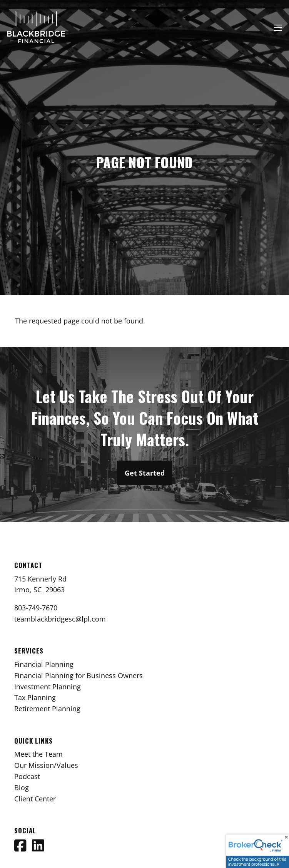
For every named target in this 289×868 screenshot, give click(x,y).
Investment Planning (48, 687)
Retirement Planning (47, 709)
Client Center (35, 799)
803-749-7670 (36, 608)
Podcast (27, 776)
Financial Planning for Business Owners (79, 675)
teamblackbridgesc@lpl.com (60, 619)
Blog (22, 788)
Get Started (145, 473)
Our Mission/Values (46, 765)
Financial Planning (44, 664)
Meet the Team (38, 754)
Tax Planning (35, 697)
